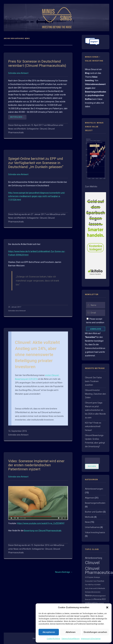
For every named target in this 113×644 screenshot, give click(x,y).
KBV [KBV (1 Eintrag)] (99, 585)
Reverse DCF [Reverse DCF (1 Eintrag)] (90, 599)
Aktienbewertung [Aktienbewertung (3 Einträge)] (94, 558)
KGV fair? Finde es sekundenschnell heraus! (93, 426)
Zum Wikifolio (91, 187)
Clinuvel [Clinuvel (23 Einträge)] (92, 563)
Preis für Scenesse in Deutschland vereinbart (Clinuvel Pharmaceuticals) (37, 63)
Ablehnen (71, 632)
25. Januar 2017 (15, 307)
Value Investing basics (95, 532)
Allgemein (90, 498)
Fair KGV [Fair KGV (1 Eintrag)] (94, 585)
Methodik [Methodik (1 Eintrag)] (102, 588)
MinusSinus (53, 125)
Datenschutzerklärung (71, 639)
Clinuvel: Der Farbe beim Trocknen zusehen (93, 381)
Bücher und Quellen (94, 512)
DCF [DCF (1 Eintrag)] (87, 577)
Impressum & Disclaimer (91, 639)
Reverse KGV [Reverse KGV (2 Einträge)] (100, 599)
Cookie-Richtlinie (53, 639)
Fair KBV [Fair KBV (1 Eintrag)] (88, 585)
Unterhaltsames (92, 527)
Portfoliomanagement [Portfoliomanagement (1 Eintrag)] (98, 596)
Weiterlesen (17, 117)
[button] (107, 607)
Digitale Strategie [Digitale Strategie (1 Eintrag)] (94, 577)
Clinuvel (43, 129)
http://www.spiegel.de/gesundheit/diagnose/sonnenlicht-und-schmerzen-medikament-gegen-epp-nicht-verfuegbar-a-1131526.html (37, 196)
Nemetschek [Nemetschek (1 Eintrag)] (96, 592)
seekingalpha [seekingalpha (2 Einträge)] (91, 603)
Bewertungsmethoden (95, 503)
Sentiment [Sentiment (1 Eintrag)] (100, 603)
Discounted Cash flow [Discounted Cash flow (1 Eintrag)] (93, 581)
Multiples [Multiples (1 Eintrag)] (88, 592)
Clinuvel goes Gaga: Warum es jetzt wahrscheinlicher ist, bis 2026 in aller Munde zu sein (95, 410)
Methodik (89, 517)
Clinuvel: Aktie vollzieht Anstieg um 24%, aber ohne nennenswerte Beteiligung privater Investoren (37, 355)
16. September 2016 (18, 431)
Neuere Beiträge (64, 572)
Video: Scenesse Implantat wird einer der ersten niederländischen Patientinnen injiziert (36, 465)
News (11, 129)
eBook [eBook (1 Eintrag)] (102, 581)
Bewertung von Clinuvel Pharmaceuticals (43, 531)
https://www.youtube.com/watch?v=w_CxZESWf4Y (41, 523)
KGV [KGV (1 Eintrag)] (97, 588)
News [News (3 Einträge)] (88, 596)
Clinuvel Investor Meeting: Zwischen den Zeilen (95, 394)
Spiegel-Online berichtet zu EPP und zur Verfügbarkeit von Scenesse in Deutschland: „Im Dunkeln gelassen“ (36, 163)
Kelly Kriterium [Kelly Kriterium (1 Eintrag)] (90, 588)
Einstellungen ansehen (95, 632)
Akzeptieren (49, 632)
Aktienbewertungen (94, 489)
